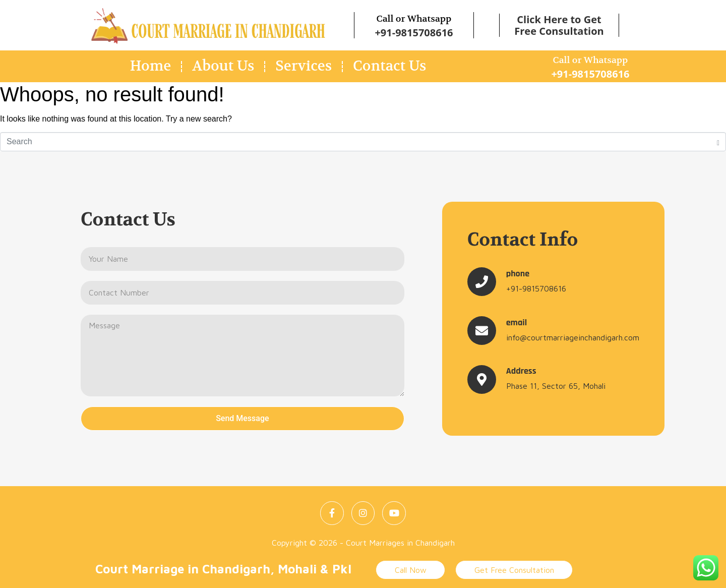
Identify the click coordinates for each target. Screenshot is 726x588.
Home (151, 66)
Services (304, 66)
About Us (223, 66)
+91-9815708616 (414, 33)
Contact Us (389, 66)
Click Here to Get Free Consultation (559, 25)
